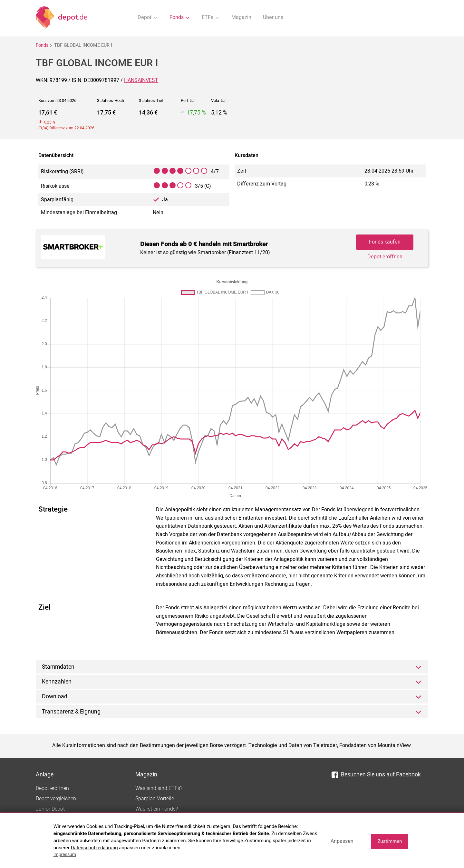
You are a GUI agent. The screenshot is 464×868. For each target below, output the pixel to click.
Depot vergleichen (56, 799)
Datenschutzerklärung (94, 848)
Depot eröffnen (385, 257)
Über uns (273, 17)
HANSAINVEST (141, 80)
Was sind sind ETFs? (159, 788)
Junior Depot (50, 809)
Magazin (241, 17)
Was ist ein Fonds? (157, 809)
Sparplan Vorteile (155, 799)
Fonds (42, 45)
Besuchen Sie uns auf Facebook (376, 775)
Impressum (65, 854)
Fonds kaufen (385, 242)
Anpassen (342, 841)
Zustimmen (390, 841)
